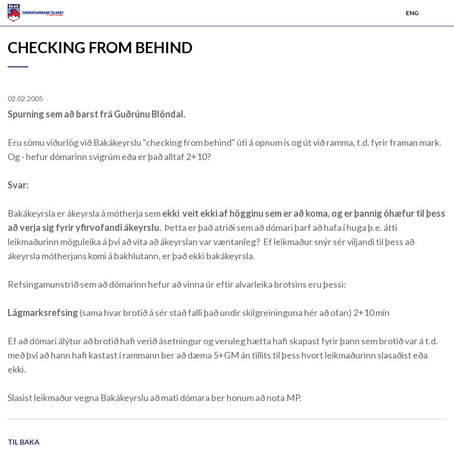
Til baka (24, 442)
